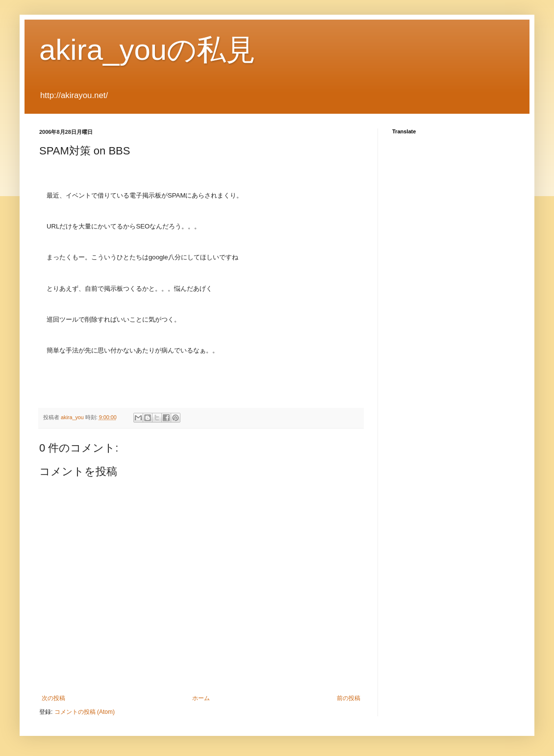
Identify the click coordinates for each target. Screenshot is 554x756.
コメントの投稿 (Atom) (85, 712)
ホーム (201, 698)
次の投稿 (53, 698)
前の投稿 (349, 698)
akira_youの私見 (147, 50)
